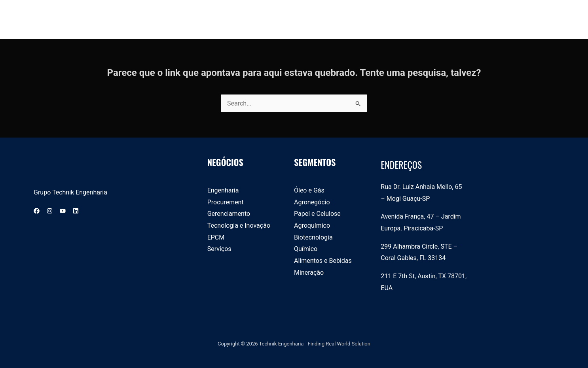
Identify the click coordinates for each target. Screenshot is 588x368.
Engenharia (223, 190)
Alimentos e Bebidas (323, 261)
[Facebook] (37, 211)
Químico (306, 249)
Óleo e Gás (309, 190)
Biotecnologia (313, 237)
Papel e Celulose (317, 214)
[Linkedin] (76, 211)
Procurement (226, 202)
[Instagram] (50, 211)
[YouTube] (63, 211)
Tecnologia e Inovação (239, 226)
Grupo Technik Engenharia (70, 192)
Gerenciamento (229, 214)
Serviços (219, 249)
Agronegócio (312, 202)
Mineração (309, 273)
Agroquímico (312, 226)
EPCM (216, 237)
